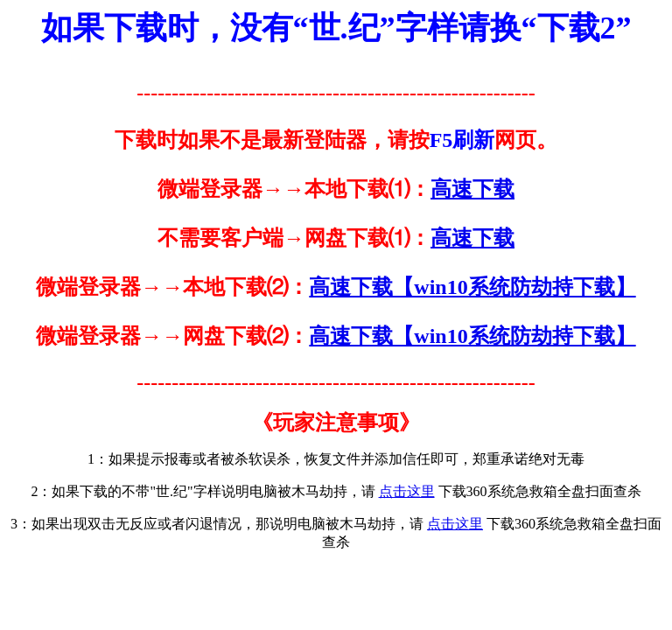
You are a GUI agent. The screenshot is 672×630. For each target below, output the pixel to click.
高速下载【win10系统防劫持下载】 (472, 287)
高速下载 (472, 189)
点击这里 (407, 491)
